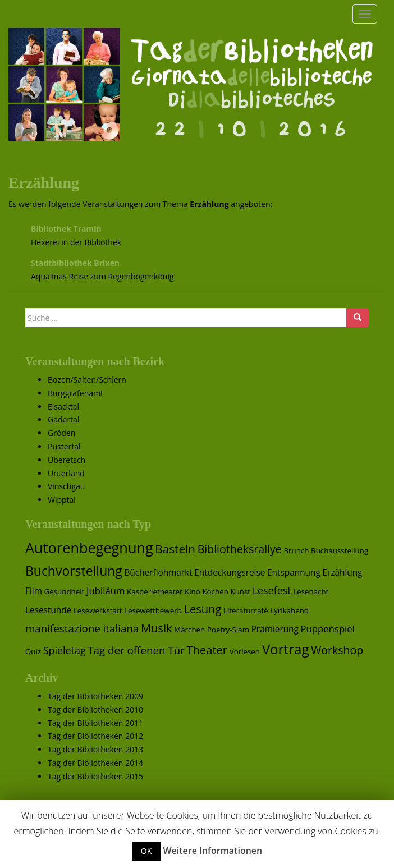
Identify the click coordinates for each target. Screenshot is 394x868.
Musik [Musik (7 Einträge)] (157, 628)
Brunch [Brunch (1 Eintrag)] (296, 550)
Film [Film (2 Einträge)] (34, 591)
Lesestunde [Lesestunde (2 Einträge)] (48, 610)
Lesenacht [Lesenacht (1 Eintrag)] (311, 591)
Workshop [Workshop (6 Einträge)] (337, 650)
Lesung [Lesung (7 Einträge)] (202, 609)
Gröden (61, 433)
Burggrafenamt (75, 393)
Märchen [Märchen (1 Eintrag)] (189, 630)
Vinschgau (66, 486)
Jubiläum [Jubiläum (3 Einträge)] (106, 591)
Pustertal (64, 446)
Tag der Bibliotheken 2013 (95, 749)
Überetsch (67, 460)
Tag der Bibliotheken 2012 (95, 736)
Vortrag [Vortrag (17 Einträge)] (286, 649)
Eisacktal (63, 407)
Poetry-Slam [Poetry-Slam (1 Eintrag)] (228, 630)
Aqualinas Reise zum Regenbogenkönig (102, 276)
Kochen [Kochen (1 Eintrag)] (215, 591)
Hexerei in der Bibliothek (76, 242)
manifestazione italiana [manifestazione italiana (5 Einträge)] (82, 628)
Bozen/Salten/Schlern (87, 380)
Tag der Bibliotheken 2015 (95, 776)
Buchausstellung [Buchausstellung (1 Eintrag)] (340, 550)
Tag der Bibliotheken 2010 (95, 709)
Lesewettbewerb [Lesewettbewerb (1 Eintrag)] (153, 610)
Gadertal (63, 419)
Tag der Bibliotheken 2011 (95, 723)
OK (146, 851)
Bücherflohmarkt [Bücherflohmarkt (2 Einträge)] (158, 573)
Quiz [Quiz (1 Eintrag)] (33, 651)
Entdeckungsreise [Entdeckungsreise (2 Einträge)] (230, 573)
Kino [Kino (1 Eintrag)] (193, 591)
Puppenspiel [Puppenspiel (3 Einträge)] (328, 629)
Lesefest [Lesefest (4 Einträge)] (272, 590)
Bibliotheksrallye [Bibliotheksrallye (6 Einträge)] (240, 549)
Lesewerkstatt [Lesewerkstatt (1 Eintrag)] (98, 610)
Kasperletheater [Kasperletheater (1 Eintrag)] (155, 591)
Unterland (66, 473)
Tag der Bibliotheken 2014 (95, 763)
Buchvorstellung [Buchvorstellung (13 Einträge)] (74, 571)
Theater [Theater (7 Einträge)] (207, 650)
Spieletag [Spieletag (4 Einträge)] (65, 650)
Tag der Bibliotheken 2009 (95, 696)
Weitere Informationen (212, 851)
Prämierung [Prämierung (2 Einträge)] (275, 629)
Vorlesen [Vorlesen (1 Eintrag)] (245, 651)
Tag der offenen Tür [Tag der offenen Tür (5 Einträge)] (136, 650)
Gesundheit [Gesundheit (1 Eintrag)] (65, 591)
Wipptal (62, 500)
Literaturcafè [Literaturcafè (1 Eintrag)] (246, 610)
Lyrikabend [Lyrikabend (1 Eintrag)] (289, 610)
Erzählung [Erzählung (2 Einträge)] (342, 573)
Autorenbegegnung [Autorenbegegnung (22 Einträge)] (89, 548)
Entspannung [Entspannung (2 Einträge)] (294, 573)
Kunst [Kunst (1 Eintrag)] (240, 591)
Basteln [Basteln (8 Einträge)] (175, 549)
